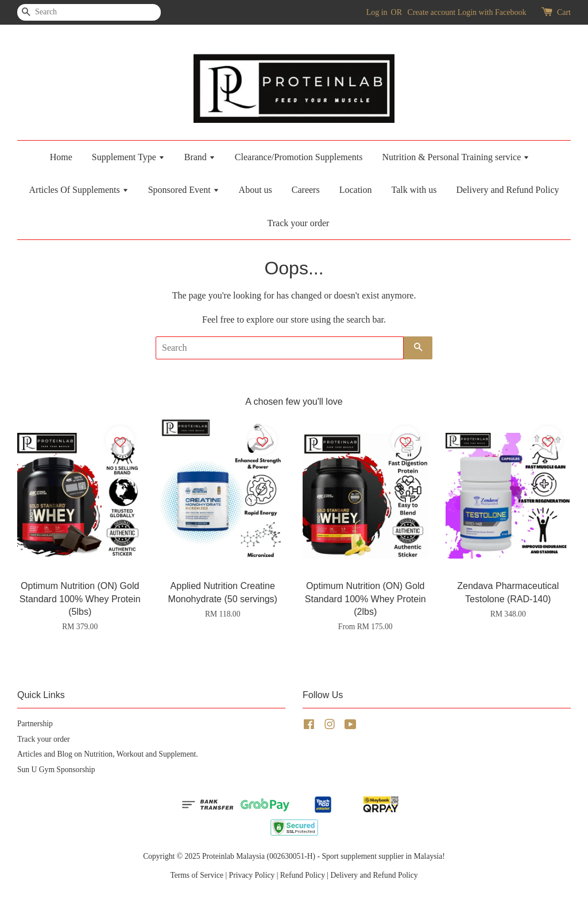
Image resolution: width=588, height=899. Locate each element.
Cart (564, 12)
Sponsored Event (184, 190)
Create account (432, 12)
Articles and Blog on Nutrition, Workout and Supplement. (108, 754)
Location (356, 190)
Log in (377, 12)
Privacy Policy (252, 875)
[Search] (52, 12)
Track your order (299, 223)
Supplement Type (128, 157)
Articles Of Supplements (79, 190)
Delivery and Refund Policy (507, 190)
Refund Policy (303, 875)
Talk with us (414, 190)
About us (256, 190)
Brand (200, 157)
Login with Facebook (492, 12)
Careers (306, 190)
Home (61, 157)
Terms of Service (197, 875)
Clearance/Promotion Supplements (299, 157)
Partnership (35, 724)
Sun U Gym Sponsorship (56, 770)
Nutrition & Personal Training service (456, 157)
